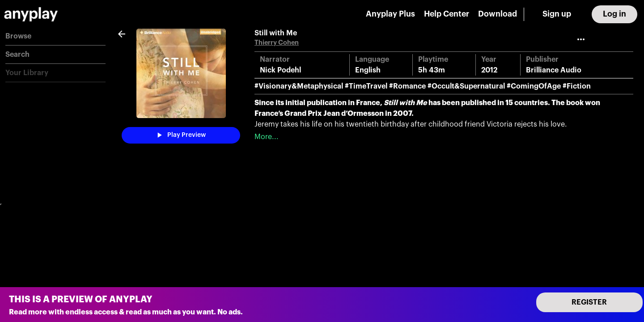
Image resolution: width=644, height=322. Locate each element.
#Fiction (577, 86)
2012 (489, 70)
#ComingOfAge (534, 86)
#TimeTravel (366, 86)
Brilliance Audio (554, 70)
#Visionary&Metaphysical (299, 86)
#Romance (407, 86)
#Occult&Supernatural (466, 86)
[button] (55, 36)
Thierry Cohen (277, 43)
